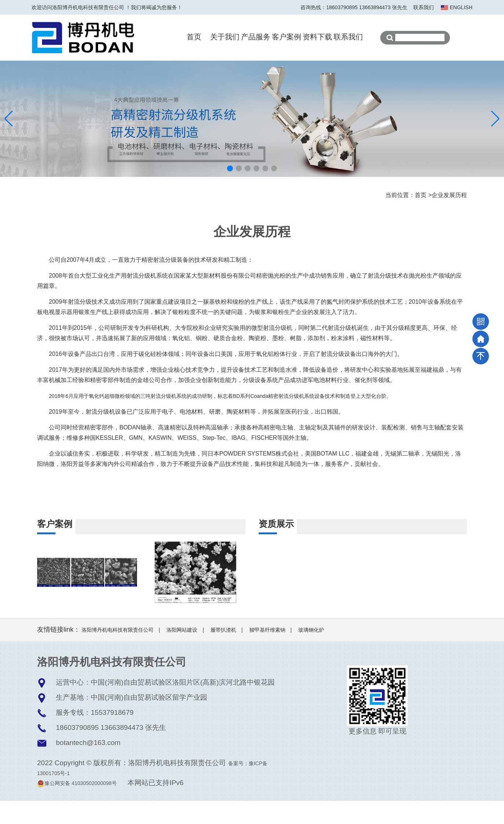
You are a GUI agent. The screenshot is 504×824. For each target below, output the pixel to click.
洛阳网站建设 (182, 653)
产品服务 (256, 37)
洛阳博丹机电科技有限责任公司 (118, 653)
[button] (230, 168)
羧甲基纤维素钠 (267, 653)
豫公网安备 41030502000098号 (77, 806)
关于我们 (225, 37)
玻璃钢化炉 (311, 653)
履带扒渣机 (223, 653)
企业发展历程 (449, 195)
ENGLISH (461, 7)
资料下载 (317, 37)
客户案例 (287, 37)
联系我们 (424, 7)
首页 (194, 37)
